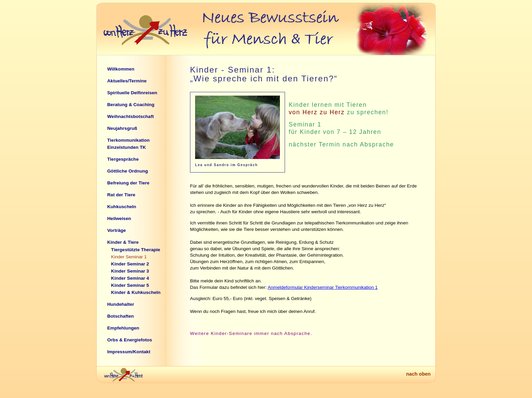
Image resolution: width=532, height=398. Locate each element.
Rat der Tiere (121, 195)
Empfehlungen (123, 328)
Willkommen (121, 69)
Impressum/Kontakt (129, 352)
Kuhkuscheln (122, 207)
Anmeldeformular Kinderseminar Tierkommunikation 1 (323, 287)
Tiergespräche (123, 159)
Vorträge (117, 230)
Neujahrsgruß (122, 128)
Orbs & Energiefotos (130, 340)
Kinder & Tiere (123, 242)
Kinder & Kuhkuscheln (136, 292)
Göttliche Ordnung (128, 171)
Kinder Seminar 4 (130, 278)
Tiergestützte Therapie (136, 250)
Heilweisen (119, 218)
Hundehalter (121, 304)
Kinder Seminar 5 (130, 285)
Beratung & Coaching (131, 105)
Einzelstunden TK (127, 147)
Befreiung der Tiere (128, 183)
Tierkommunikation (128, 140)
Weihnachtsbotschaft (130, 116)
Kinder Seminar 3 (130, 271)
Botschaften (121, 316)
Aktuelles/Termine (127, 81)
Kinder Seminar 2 (130, 264)
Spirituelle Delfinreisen (132, 93)
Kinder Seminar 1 (129, 257)
